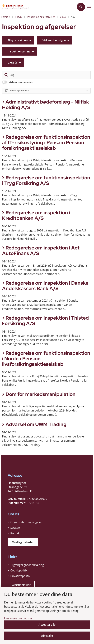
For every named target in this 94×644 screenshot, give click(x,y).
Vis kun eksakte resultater (21, 82)
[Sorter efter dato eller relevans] (46, 91)
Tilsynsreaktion (18, 40)
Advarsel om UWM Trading (36, 424)
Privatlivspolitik (20, 576)
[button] (91, 7)
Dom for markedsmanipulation (41, 394)
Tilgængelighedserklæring (27, 565)
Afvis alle (47, 636)
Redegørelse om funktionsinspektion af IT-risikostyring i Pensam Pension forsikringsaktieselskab (46, 142)
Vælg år (13, 62)
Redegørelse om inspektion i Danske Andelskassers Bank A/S (45, 286)
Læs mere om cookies (18, 618)
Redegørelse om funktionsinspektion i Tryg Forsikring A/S (46, 180)
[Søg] (46, 75)
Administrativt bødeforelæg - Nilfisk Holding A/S (46, 105)
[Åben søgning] (81, 7)
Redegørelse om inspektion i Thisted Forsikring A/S (45, 321)
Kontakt (15, 533)
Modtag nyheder (23, 542)
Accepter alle (47, 625)
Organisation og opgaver (27, 522)
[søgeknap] (6, 75)
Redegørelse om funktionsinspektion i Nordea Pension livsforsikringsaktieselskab (46, 359)
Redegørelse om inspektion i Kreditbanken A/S (36, 215)
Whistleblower (21, 585)
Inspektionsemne (19, 51)
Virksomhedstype (54, 40)
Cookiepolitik (19, 570)
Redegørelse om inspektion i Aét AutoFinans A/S (41, 251)
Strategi (15, 528)
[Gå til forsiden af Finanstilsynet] (17, 7)
